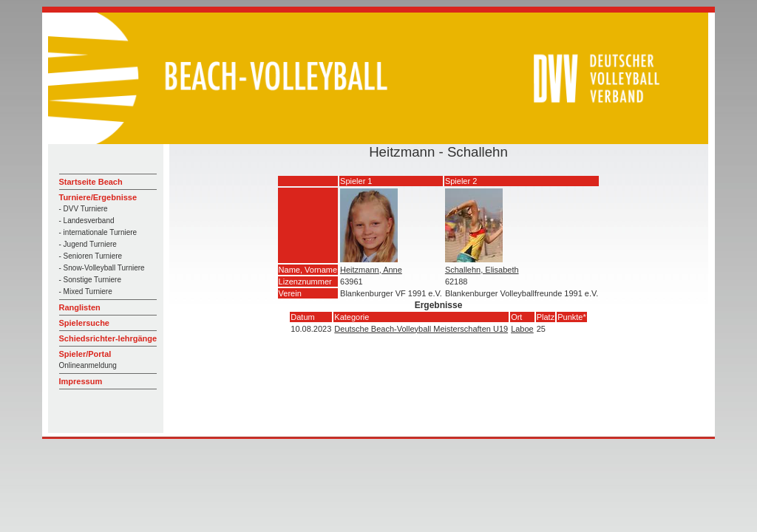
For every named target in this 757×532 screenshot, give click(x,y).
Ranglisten (80, 307)
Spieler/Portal (85, 354)
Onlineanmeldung (88, 365)
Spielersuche (84, 323)
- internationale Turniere (98, 232)
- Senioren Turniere (91, 256)
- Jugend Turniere (88, 244)
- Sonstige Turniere (91, 280)
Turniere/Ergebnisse (98, 197)
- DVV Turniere (84, 209)
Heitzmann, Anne (371, 270)
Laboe (522, 329)
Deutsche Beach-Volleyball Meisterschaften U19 (421, 329)
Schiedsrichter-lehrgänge (108, 338)
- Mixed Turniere (86, 291)
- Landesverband (87, 221)
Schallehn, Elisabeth (482, 270)
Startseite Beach (91, 182)
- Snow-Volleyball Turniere (102, 268)
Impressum (81, 381)
